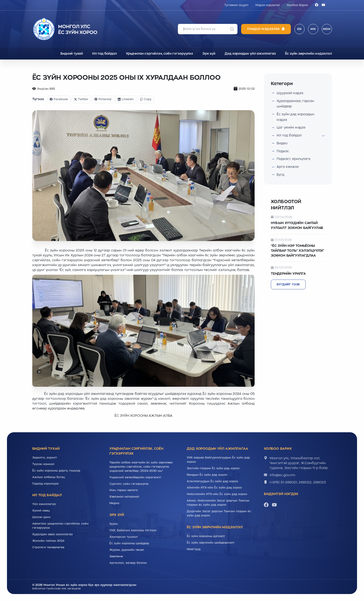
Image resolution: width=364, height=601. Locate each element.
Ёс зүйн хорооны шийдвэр (129, 544)
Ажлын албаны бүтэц (49, 477)
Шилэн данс (41, 517)
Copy (146, 99)
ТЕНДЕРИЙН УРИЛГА (288, 274)
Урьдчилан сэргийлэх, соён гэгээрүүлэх (159, 53)
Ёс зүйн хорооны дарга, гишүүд (56, 471)
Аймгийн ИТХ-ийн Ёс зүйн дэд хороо (214, 488)
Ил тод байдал (104, 53)
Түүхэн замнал (43, 464)
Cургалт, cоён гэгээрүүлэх (129, 484)
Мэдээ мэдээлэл (268, 5)
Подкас (283, 151)
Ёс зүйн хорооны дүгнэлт (206, 536)
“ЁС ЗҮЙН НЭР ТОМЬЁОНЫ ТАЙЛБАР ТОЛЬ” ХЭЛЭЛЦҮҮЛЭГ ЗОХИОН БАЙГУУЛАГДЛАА (298, 251)
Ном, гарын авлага (124, 490)
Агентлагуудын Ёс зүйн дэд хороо (212, 481)
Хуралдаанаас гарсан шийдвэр (295, 103)
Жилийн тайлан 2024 (48, 541)
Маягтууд (194, 549)
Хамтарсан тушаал (124, 537)
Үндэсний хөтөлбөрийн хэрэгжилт (135, 477)
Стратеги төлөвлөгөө (48, 548)
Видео (282, 143)
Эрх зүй (209, 53)
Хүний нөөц (41, 511)
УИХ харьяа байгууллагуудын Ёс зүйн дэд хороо (218, 460)
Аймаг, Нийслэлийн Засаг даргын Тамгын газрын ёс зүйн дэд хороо (218, 503)
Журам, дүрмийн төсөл (127, 550)
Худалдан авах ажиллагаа (52, 535)
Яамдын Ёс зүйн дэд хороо (207, 475)
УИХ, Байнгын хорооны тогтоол (133, 531)
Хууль (114, 524)
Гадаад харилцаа (45, 484)
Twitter (81, 99)
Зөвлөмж (116, 557)
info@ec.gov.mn (283, 475)
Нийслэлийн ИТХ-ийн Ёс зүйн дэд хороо (217, 494)
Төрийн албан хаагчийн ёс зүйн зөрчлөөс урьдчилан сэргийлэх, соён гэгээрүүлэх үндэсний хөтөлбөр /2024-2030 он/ (141, 467)
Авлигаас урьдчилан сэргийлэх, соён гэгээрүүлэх (60, 526)
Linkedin (126, 99)
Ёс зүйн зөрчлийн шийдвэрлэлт (211, 543)
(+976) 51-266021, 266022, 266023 (298, 482)
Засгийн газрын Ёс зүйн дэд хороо (213, 468)
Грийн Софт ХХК (57, 589)
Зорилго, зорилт (45, 458)
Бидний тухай (72, 53)
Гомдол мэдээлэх (266, 29)
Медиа (114, 503)
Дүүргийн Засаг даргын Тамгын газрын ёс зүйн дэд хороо (219, 514)
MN (313, 29)
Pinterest (103, 99)
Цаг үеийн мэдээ (291, 127)
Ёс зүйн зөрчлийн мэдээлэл (308, 53)
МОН (327, 29)
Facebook (59, 99)
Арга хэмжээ (288, 167)
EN (299, 29)
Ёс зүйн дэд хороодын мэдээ (296, 117)
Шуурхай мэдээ (290, 93)
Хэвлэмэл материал (124, 497)
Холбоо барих (297, 5)
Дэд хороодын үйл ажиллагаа (250, 53)
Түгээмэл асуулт (236, 5)
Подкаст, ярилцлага (294, 159)
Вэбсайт (38, 589)
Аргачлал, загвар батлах (128, 563)
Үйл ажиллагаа (44, 504)
